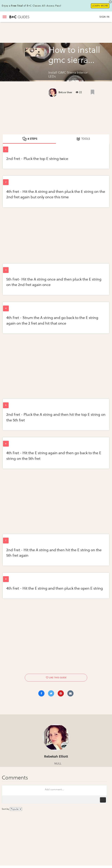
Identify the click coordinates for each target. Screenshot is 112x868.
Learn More (100, 6)
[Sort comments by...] (16, 809)
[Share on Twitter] (51, 693)
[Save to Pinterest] (61, 693)
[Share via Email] (70, 693)
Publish (103, 800)
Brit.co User (65, 92)
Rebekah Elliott (56, 756)
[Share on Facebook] (41, 693)
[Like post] (92, 92)
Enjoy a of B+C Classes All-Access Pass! (31, 6)
